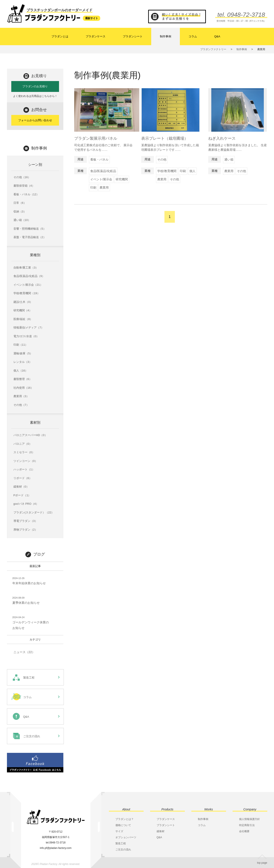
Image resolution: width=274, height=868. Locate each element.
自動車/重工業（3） (26, 268)
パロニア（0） (23, 444)
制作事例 (166, 36)
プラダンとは (60, 36)
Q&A (217, 36)
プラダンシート (133, 36)
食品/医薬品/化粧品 (103, 171)
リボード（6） (23, 478)
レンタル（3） (23, 362)
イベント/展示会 (101, 179)
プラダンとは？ (125, 819)
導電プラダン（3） (25, 521)
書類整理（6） (23, 379)
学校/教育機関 (167, 171)
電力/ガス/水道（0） (26, 336)
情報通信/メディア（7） (29, 328)
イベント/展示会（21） (28, 285)
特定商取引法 (247, 825)
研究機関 (122, 179)
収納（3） (20, 212)
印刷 (93, 188)
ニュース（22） (24, 652)
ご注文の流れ (123, 850)
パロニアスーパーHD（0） (30, 435)
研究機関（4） (23, 310)
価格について (123, 825)
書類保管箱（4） (24, 186)
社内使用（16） (23, 388)
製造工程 (121, 843)
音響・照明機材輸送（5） (30, 229)
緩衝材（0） (21, 487)
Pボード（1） (22, 495)
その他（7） (21, 405)
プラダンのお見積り (35, 86)
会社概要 (244, 831)
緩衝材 (161, 831)
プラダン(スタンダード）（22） (34, 512)
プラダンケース (96, 36)
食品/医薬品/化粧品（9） (29, 276)
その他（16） (22, 177)
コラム (193, 36)
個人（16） (21, 371)
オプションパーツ (126, 837)
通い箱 (229, 159)
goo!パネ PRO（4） (26, 504)
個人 (192, 171)
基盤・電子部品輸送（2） (30, 237)
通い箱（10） (22, 220)
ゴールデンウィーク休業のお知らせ (31, 622)
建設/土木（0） (23, 302)
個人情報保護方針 (249, 819)
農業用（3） (21, 396)
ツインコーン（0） (25, 461)
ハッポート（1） (24, 469)
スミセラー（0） (24, 452)
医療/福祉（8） (23, 319)
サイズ (119, 831)
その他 (162, 159)
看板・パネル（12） (26, 194)
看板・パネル (99, 159)
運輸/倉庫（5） (23, 353)
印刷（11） (21, 345)
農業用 (104, 188)
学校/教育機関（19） (27, 293)
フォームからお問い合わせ (35, 120)
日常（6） (20, 203)
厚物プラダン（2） (25, 530)
